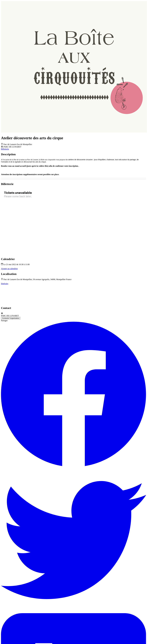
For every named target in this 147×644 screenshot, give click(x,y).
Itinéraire (5, 284)
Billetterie (5, 149)
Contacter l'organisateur (11, 318)
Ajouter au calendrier (9, 269)
